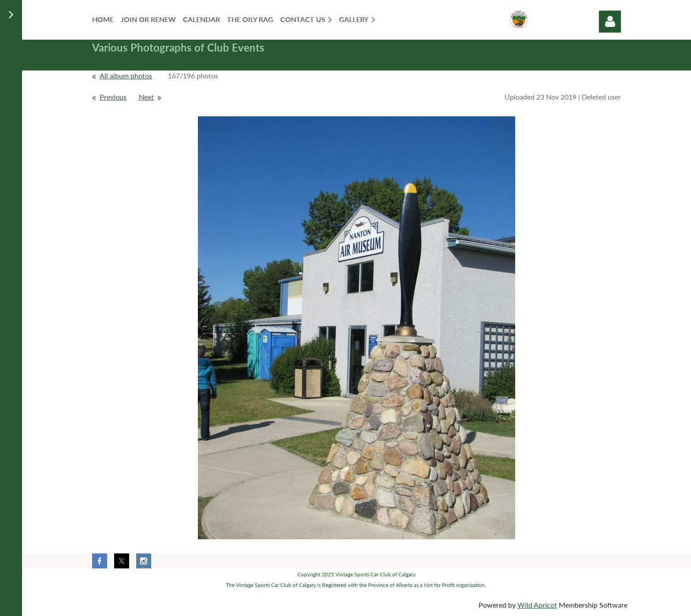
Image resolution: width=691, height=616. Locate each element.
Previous (113, 97)
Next (146, 97)
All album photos (126, 76)
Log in (610, 22)
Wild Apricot (537, 605)
